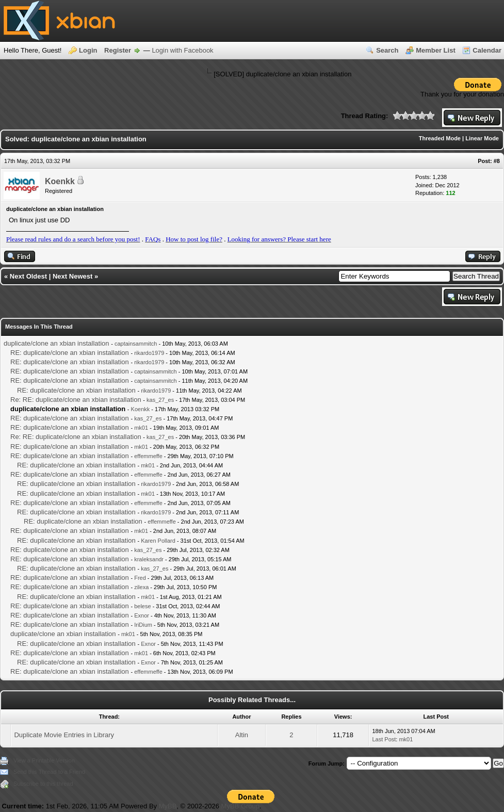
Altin (242, 735)
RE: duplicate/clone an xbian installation (70, 353)
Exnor (142, 615)
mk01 (141, 428)
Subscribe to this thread (43, 784)
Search (387, 50)
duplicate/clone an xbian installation (56, 343)
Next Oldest (28, 276)
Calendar (487, 50)
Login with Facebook (182, 50)
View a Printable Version (44, 760)
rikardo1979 (149, 353)
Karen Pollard (158, 541)
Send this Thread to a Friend (49, 772)
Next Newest (72, 276)
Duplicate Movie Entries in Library (64, 735)
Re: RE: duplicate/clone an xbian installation (76, 400)
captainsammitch (136, 344)
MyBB (168, 806)
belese (142, 606)
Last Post (384, 739)
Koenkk (60, 181)
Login (88, 50)
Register (118, 50)
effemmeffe (148, 456)
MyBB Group (240, 806)
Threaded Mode (440, 138)
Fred (140, 578)
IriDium (143, 625)
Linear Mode (482, 138)
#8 (497, 161)
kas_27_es (160, 400)
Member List (436, 50)
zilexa (141, 587)
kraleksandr (149, 559)
